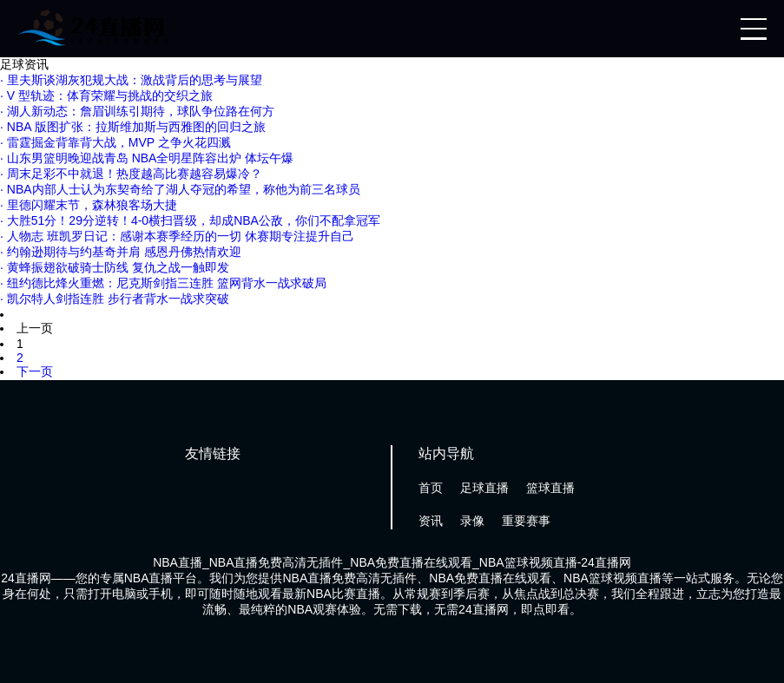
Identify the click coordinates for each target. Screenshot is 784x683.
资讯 (431, 521)
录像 (472, 521)
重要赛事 (526, 521)
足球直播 (484, 488)
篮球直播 (550, 488)
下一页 (35, 371)
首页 (431, 488)
